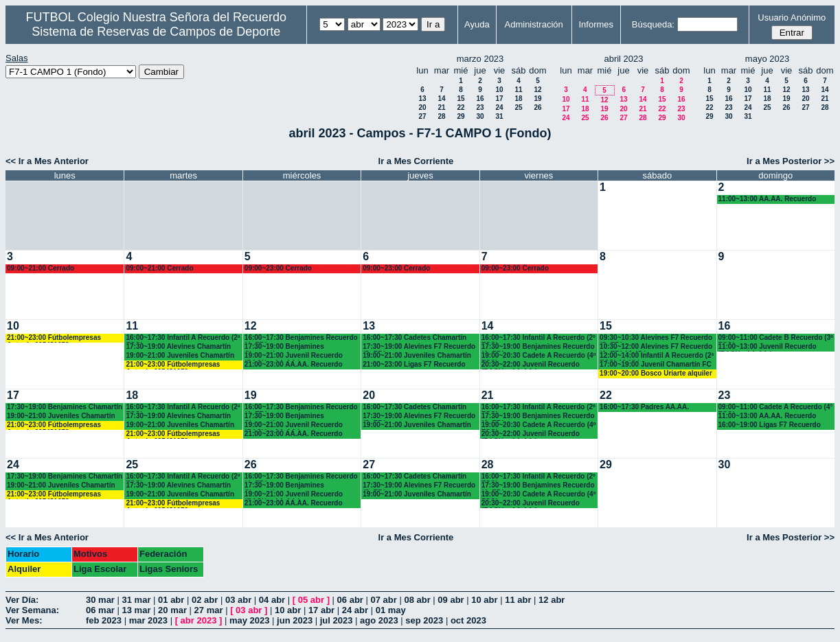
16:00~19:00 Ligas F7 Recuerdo (770, 425)
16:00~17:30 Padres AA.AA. (644, 407)
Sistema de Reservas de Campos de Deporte (156, 32)
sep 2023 (424, 620)
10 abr (484, 600)
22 (461, 107)
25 (518, 107)
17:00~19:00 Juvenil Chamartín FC (656, 364)
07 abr (384, 600)
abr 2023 (199, 620)
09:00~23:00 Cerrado (278, 268)
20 (422, 107)
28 (441, 116)
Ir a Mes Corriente (416, 161)
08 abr (417, 600)
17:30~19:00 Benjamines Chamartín (284, 347)
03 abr (238, 600)
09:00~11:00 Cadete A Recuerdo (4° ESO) (776, 408)
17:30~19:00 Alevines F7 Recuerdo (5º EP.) (419, 347)
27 (422, 116)
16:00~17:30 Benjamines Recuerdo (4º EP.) (301, 338)
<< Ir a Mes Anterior (47, 161)
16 (480, 99)
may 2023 (250, 620)
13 (422, 99)
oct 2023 (468, 620)
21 (441, 107)
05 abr (311, 600)
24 (499, 107)
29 (461, 116)
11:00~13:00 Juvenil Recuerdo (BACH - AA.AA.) (768, 347)
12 (537, 90)
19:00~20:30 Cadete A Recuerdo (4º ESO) (539, 356)
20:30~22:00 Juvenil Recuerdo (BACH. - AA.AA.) (531, 365)
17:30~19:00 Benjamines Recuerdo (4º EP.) (538, 347)
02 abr (205, 600)
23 (480, 107)
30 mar (100, 600)
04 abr (272, 600)
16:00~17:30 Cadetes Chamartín (415, 337)
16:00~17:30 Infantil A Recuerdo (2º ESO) (538, 338)
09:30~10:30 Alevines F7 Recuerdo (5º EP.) (656, 338)
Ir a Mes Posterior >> (791, 161)
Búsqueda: (653, 24)
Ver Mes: (24, 620)
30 (480, 116)
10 (499, 90)
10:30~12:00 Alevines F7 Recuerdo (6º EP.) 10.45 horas (656, 347)
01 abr (171, 600)
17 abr (321, 610)
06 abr (350, 600)
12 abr (552, 600)
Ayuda (477, 24)
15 (461, 99)
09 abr (451, 600)
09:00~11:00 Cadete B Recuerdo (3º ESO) (776, 338)
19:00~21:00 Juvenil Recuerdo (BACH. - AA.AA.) (294, 356)
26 (537, 107)
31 (499, 116)
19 (537, 99)
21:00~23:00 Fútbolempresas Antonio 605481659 (54, 338)
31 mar (137, 600)
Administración (534, 24)
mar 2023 (148, 620)
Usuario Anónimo (792, 18)
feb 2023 (104, 620)
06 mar (100, 610)
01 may (391, 610)
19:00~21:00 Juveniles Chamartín (180, 355)
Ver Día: (22, 600)
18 (518, 99)
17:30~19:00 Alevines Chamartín (178, 346)
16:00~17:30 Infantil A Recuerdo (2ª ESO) (183, 338)
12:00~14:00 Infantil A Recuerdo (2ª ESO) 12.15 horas (657, 356)
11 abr (518, 600)
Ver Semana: (32, 610)
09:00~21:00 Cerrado (41, 268)
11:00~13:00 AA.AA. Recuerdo (768, 199)
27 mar (209, 610)
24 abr (355, 610)
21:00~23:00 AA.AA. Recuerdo (294, 364)
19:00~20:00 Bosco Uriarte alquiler (656, 373)
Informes (596, 24)
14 (441, 99)
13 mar (137, 610)
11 (518, 90)
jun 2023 (295, 620)
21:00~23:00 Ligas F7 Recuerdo (414, 364)
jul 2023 (337, 620)
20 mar (172, 610)
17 (499, 99)
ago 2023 (379, 620)
